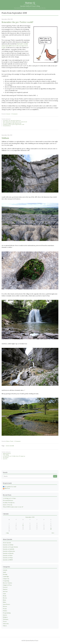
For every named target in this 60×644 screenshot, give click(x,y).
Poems (5, 609)
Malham (5, 138)
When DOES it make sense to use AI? (13, 507)
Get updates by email (10, 487)
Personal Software (7, 126)
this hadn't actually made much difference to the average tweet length (15, 46)
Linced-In (5, 459)
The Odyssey (6, 457)
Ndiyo (5, 602)
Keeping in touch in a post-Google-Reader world (14, 124)
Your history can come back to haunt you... (12, 121)
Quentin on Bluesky (8, 553)
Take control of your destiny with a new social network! (15, 122)
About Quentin (7, 543)
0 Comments (15, 114)
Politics (5, 611)
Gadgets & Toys (7, 585)
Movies (5, 598)
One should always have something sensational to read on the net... (30, 8)
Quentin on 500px (8, 558)
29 (51, 529)
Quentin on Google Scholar (10, 547)
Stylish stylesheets (7, 454)
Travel (12, 441)
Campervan (6, 579)
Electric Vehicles (7, 583)
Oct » (53, 533)
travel (7, 446)
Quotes (5, 615)
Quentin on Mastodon (9, 551)
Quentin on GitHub (8, 545)
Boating (5, 574)
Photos (8, 441)
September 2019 (30, 517)
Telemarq (6, 619)
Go (55, 476)
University (6, 624)
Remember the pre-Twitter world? (17, 22)
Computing (6, 581)
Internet (5, 591)
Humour (5, 589)
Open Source (7, 604)
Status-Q (30, 3)
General (8, 114)
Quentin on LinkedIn (9, 549)
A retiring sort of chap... (10, 498)
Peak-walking (6, 455)
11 (23, 525)
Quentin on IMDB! (8, 560)
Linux (4, 594)
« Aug (7, 533)
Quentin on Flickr (8, 556)
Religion (5, 617)
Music (5, 600)
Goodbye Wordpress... (9, 503)
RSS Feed (6, 488)
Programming (7, 613)
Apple (5, 572)
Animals (5, 570)
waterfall (11, 446)
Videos (5, 626)
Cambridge (6, 577)
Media (5, 596)
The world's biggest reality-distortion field (12, 123)
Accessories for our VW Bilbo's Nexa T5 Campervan (14, 456)
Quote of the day (8, 505)
